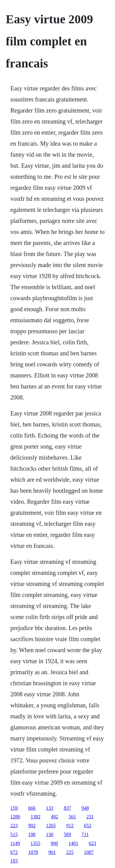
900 (54, 843)
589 (67, 834)
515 (14, 834)
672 (14, 852)
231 (90, 817)
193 (14, 861)
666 (32, 808)
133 (50, 808)
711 (85, 834)
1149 (15, 843)
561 (72, 817)
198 (32, 834)
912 (70, 826)
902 (32, 826)
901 (52, 852)
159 (14, 808)
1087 (89, 852)
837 (67, 808)
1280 (15, 817)
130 (50, 834)
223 (14, 826)
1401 (73, 843)
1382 (36, 817)
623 (92, 843)
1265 (51, 826)
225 (70, 852)
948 (85, 808)
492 (55, 817)
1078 (33, 852)
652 (88, 826)
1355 (35, 843)
